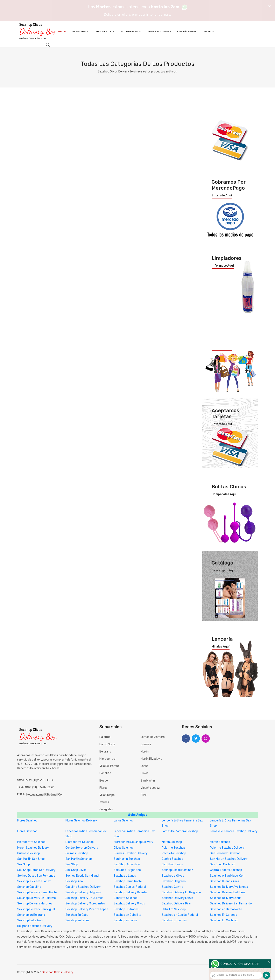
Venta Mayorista (159, 31)
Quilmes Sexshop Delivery (131, 853)
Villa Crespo (107, 795)
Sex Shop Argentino (127, 864)
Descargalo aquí (224, 570)
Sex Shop (24, 864)
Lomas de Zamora (153, 737)
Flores (103, 788)
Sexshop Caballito (29, 887)
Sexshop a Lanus (125, 876)
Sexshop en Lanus (77, 920)
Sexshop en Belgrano (31, 915)
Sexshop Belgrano (174, 881)
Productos (105, 31)
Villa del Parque (110, 766)
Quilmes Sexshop (29, 853)
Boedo (104, 781)
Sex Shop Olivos (76, 870)
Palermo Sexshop (173, 848)
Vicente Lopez (150, 788)
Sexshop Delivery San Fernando (231, 904)
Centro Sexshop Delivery (82, 848)
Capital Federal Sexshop (226, 870)
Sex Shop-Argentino (127, 870)
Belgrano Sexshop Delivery (35, 926)
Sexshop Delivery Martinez (35, 904)
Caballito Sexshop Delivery (83, 887)
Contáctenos (187, 31)
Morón (145, 752)
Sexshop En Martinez (224, 920)
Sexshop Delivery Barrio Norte (37, 892)
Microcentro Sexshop (31, 842)
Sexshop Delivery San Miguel (36, 909)
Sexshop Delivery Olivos (129, 904)
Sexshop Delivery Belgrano (83, 892)
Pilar (143, 795)
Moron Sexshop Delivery (33, 848)
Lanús (144, 766)
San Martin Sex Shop (31, 859)
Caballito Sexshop (126, 898)
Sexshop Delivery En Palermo (37, 898)
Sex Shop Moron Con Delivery (36, 870)
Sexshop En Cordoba (224, 915)
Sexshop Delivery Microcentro (85, 904)
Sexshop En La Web (30, 920)
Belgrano (105, 752)
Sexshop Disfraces (126, 909)
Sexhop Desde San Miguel (82, 876)
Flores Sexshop (27, 821)
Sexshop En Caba (77, 915)
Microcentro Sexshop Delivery (133, 842)
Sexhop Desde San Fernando (36, 876)
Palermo (105, 737)
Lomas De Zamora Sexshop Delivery (234, 831)
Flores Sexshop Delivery (81, 821)
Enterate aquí (222, 196)
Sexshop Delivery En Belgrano (181, 892)
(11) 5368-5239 (43, 787)
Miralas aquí (221, 647)
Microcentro (107, 759)
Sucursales (131, 31)
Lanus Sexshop (124, 821)
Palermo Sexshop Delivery (227, 848)
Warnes (104, 802)
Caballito (105, 773)
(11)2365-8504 (43, 780)
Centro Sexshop (172, 859)
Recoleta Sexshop (174, 853)
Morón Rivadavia (151, 759)
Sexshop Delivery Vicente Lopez (87, 909)
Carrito (208, 31)
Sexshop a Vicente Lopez (34, 881)
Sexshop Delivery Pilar (176, 904)
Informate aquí (223, 266)
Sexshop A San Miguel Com (228, 876)
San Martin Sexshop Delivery (229, 859)
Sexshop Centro (172, 887)
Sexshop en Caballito (128, 915)
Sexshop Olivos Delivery (58, 972)
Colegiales (106, 809)
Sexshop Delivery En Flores (228, 892)
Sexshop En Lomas (174, 920)
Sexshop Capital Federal (130, 887)
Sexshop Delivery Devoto (130, 892)
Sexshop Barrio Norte (128, 881)
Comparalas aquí (224, 494)
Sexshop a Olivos (173, 876)
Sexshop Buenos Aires (225, 881)
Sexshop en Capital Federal (180, 915)
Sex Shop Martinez (222, 864)
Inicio (62, 31)
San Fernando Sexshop (225, 853)
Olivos (144, 773)
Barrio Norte (107, 744)
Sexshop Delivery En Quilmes (84, 898)
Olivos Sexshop (124, 848)
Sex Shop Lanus (172, 864)
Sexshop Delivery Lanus (177, 898)
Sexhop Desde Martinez (177, 870)
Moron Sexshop (172, 842)
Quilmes (146, 744)
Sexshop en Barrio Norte (226, 909)
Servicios (81, 31)
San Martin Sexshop (79, 859)
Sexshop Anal (74, 881)
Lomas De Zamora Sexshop (180, 831)
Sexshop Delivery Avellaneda (229, 887)
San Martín (148, 781)
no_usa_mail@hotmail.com (45, 795)
